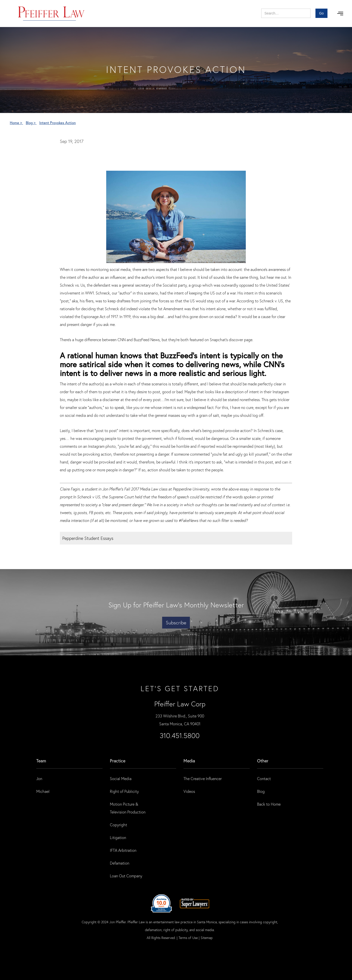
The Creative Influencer (203, 778)
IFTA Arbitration (123, 850)
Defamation (120, 863)
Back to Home (269, 804)
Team (41, 761)
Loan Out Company (126, 876)
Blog (261, 791)
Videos (189, 791)
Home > (16, 123)
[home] (51, 14)
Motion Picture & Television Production (128, 808)
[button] (340, 14)
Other (263, 761)
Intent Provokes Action (58, 123)
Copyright (118, 825)
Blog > (31, 123)
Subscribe (176, 623)
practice (118, 761)
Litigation (118, 837)
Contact (264, 778)
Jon (39, 778)
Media (189, 761)
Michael (43, 791)
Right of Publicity (124, 791)
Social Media (121, 778)
